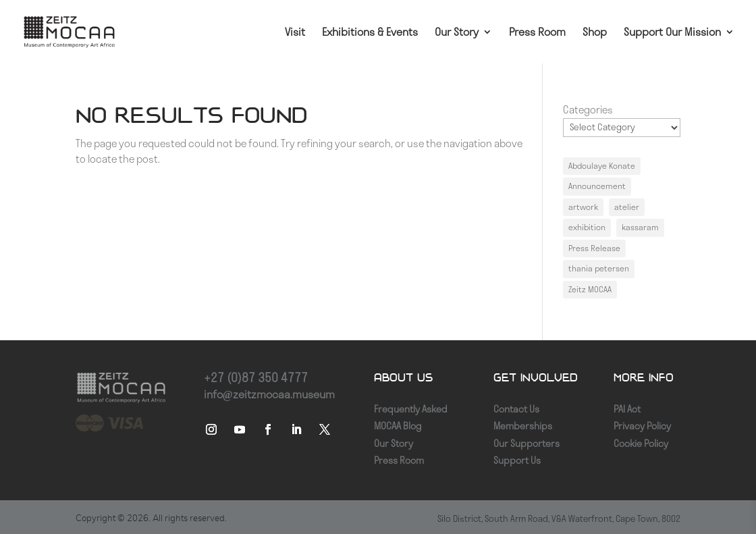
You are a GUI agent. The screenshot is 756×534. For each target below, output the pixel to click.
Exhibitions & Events (370, 33)
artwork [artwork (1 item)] (583, 207)
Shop (595, 33)
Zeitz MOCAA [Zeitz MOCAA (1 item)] (590, 289)
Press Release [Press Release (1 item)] (594, 248)
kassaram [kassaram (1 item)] (640, 227)
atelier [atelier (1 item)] (627, 207)
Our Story (457, 33)
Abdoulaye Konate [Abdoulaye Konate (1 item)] (602, 166)
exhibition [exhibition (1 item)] (587, 227)
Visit (295, 33)
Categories (588, 110)
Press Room (537, 33)
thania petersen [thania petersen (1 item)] (599, 268)
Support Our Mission (672, 33)
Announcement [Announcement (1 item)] (597, 186)
